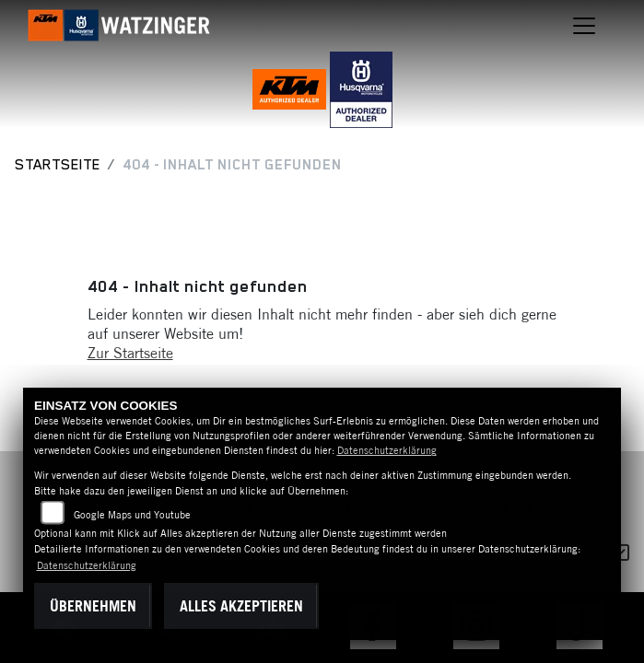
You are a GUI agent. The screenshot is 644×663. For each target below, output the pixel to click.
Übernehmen (93, 606)
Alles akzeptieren (241, 606)
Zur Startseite (130, 353)
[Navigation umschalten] (584, 26)
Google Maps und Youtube (132, 515)
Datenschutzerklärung (387, 450)
